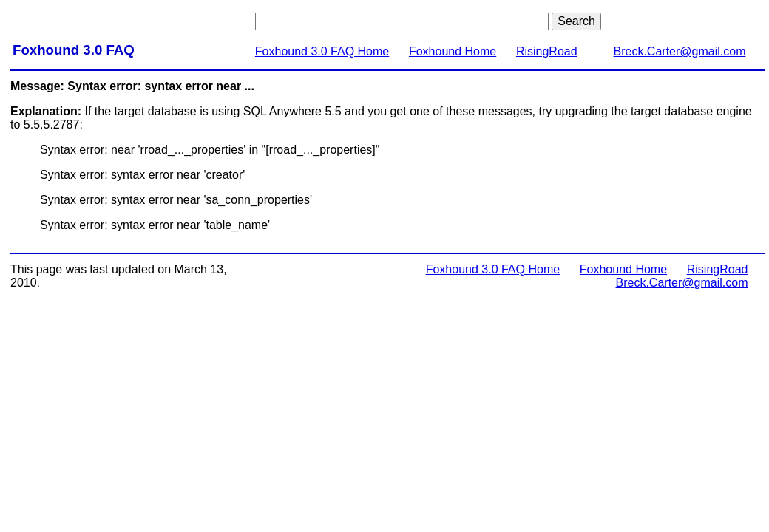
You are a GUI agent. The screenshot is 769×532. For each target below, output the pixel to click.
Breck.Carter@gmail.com (680, 51)
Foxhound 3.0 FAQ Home (322, 51)
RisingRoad (547, 51)
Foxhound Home (453, 51)
